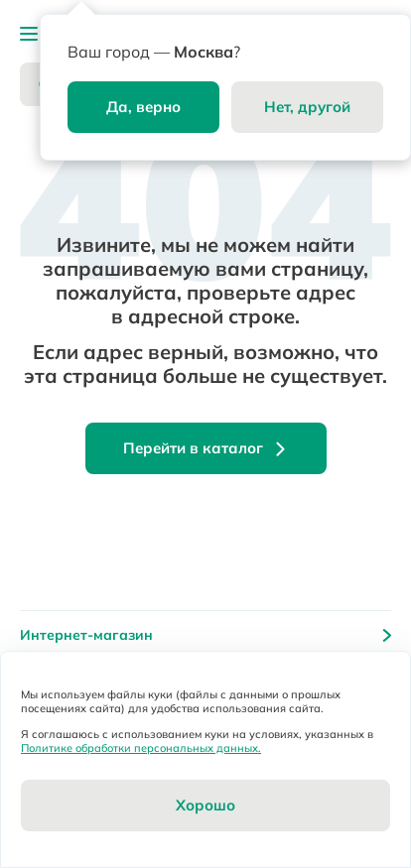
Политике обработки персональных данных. (141, 748)
